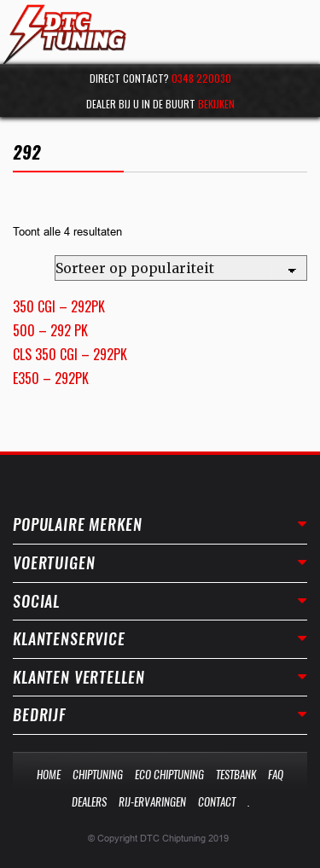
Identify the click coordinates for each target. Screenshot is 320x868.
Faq (276, 775)
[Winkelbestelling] (181, 268)
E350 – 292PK (51, 378)
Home (49, 775)
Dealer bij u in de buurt (160, 104)
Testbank (236, 775)
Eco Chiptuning (169, 775)
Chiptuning (98, 775)
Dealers (89, 802)
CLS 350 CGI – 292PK (70, 354)
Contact (217, 802)
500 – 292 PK (50, 330)
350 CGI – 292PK (59, 306)
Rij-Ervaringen (152, 802)
